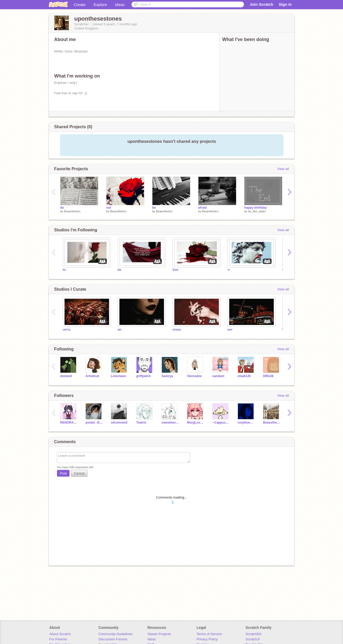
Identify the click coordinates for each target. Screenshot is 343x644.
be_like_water (257, 211)
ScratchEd (253, 634)
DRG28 (268, 376)
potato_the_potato (94, 423)
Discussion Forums (113, 639)
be (154, 208)
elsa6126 (244, 376)
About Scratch (60, 634)
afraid (202, 208)
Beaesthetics (72, 211)
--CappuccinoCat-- (221, 423)
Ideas (120, 5)
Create (80, 5)
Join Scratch (261, 4)
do (62, 208)
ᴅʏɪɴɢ (177, 330)
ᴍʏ (120, 330)
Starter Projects (159, 634)
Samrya (167, 376)
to (64, 270)
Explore (100, 5)
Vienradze (194, 376)
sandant (218, 376)
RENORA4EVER (69, 423)
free (175, 270)
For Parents (58, 639)
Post (63, 473)
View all (283, 169)
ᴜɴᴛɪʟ (67, 330)
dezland (66, 376)
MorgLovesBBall (196, 423)
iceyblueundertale (246, 423)
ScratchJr (253, 639)
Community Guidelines (115, 634)
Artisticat (92, 376)
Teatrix (141, 423)
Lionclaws (118, 376)
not (109, 208)
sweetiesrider (170, 423)
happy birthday (255, 208)
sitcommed (119, 423)
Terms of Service (209, 634)
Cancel (79, 473)
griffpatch (143, 376)
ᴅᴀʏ (230, 330)
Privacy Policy (207, 639)
